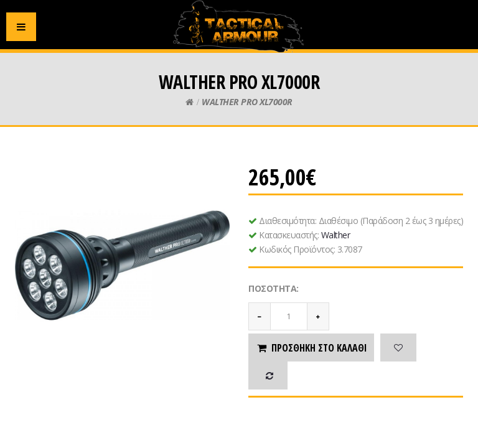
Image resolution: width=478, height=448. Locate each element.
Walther (336, 235)
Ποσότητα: (274, 288)
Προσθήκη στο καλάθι (311, 348)
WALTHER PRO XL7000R (247, 102)
